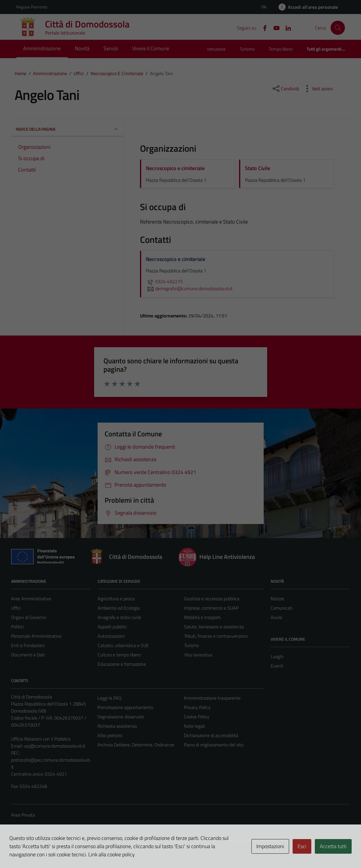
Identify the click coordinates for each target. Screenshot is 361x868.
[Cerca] (338, 28)
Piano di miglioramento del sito (214, 745)
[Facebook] (262, 27)
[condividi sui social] (285, 89)
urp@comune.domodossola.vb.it (55, 746)
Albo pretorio (110, 735)
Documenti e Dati (28, 655)
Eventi (277, 666)
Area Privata (23, 815)
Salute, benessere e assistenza (214, 627)
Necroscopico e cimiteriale (175, 168)
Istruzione (216, 49)
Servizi (111, 48)
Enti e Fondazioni (28, 645)
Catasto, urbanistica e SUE (123, 645)
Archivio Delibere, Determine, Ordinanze (136, 745)
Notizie (277, 599)
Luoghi (277, 656)
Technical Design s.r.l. (51, 851)
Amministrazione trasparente (212, 698)
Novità (82, 48)
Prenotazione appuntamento (125, 707)
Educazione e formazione (122, 664)
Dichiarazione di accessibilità (211, 735)
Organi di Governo (28, 617)
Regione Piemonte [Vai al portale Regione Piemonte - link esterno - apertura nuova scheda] (32, 7)
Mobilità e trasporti (202, 617)
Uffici (16, 608)
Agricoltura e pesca (116, 599)
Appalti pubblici (112, 627)
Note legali (194, 726)
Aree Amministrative (31, 599)
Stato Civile (258, 168)
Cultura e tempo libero (119, 655)
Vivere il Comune (151, 48)
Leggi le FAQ (109, 698)
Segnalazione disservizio (121, 717)
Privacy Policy (197, 707)
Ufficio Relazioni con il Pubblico (41, 739)
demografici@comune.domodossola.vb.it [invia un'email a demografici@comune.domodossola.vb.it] (189, 288)
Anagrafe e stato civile (119, 617)
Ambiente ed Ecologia (119, 608)
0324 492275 (164, 281)
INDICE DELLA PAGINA (68, 129)
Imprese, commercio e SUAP (211, 608)
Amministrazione (42, 48)
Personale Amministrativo (36, 636)
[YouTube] (274, 27)
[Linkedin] (286, 27)
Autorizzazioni (111, 636)
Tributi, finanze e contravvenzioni (216, 636)
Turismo (247, 49)
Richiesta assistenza (117, 726)
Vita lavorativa (198, 655)
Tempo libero (281, 49)
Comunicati (281, 608)
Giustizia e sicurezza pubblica (212, 599)
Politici (17, 627)
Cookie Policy (197, 717)
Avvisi (276, 617)
